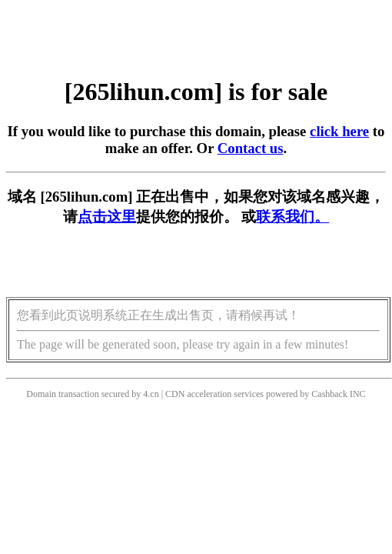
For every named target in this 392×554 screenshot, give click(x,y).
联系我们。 (292, 217)
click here (339, 131)
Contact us (251, 148)
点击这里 (107, 217)
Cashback (329, 394)
